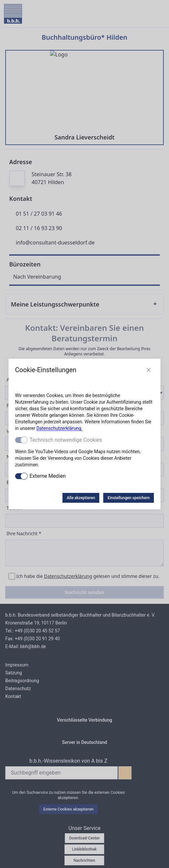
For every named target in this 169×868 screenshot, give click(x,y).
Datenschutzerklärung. (60, 428)
